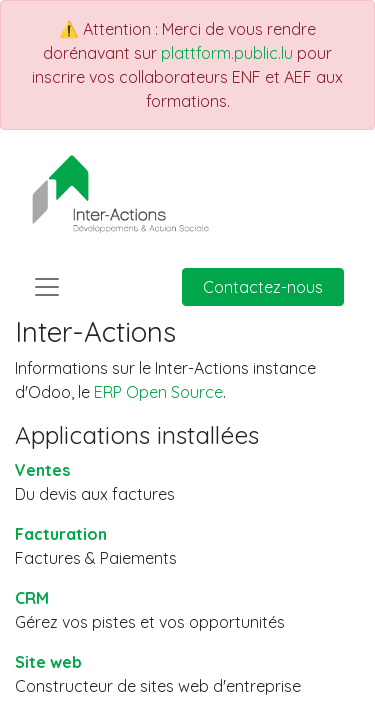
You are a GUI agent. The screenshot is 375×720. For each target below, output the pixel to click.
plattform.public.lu (227, 53)
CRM (32, 598)
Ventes (42, 470)
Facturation (61, 534)
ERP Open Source (158, 392)
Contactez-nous (263, 287)
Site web (48, 662)
